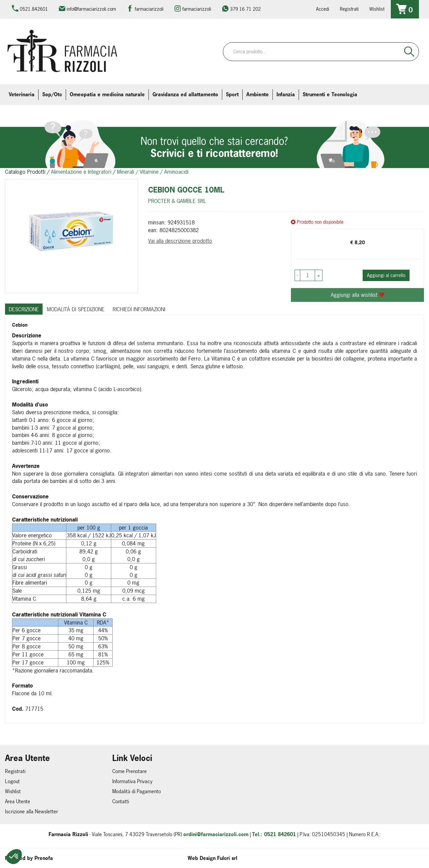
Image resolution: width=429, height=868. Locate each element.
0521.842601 (34, 9)
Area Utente (18, 801)
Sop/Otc (52, 94)
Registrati (349, 9)
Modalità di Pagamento (137, 791)
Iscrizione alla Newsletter (32, 811)
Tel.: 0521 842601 (274, 834)
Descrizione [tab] (24, 309)
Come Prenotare (130, 771)
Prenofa (44, 858)
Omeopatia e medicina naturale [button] (107, 94)
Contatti (121, 801)
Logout (12, 781)
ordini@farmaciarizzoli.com (216, 834)
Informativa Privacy (132, 781)
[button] (14, 857)
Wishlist (377, 9)
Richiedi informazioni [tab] (139, 309)
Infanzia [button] (286, 94)
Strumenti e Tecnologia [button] (330, 94)
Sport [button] (232, 94)
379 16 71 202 (245, 9)
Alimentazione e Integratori (81, 172)
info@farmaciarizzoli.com (91, 9)
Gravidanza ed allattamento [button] (185, 94)
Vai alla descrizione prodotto (180, 241)
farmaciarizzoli (149, 9)
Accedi (323, 9)
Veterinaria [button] (22, 94)
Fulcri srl (227, 858)
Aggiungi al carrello (386, 275)
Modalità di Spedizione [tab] (76, 309)
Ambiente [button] (258, 94)
